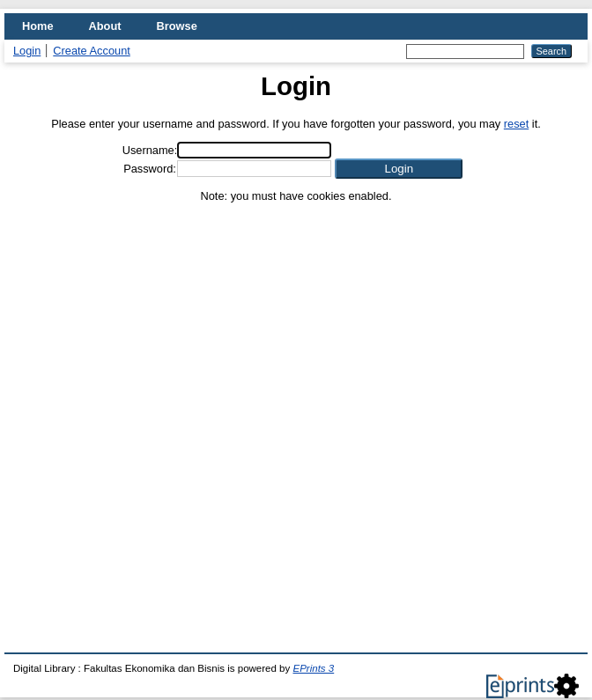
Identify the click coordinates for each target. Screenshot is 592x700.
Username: (150, 150)
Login (27, 51)
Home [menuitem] (38, 26)
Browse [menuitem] (177, 26)
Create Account (92, 51)
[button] (399, 169)
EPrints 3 (313, 668)
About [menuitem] (105, 26)
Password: (150, 169)
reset (516, 124)
